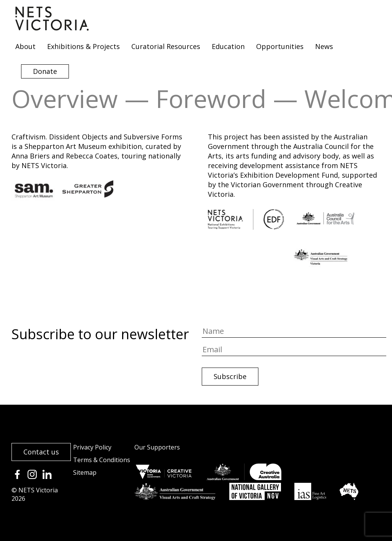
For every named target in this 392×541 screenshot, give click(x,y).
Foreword (211, 99)
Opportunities (280, 46)
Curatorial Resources (166, 46)
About (25, 46)
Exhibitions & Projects (83, 46)
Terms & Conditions (102, 460)
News (324, 46)
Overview (65, 99)
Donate (45, 71)
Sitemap (85, 472)
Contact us (41, 452)
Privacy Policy (92, 447)
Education (228, 46)
